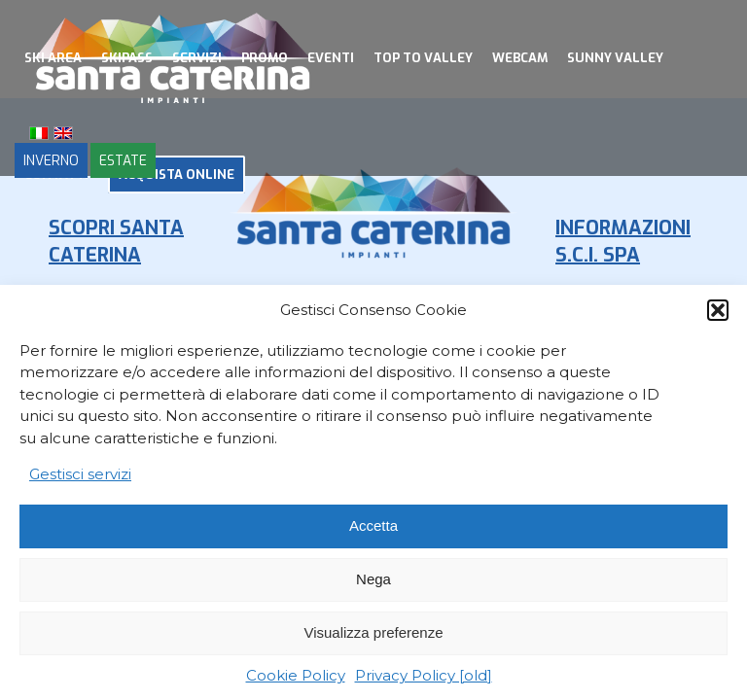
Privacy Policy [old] (424, 675)
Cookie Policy (296, 675)
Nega (373, 579)
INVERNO (51, 160)
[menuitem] (53, 58)
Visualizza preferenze (373, 632)
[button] (718, 310)
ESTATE (123, 160)
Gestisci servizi (80, 474)
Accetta (373, 525)
